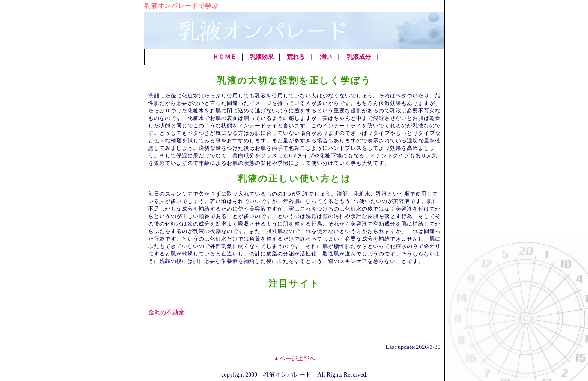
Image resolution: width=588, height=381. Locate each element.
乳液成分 (359, 57)
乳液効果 (262, 57)
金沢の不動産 (166, 312)
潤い (326, 57)
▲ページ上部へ (294, 358)
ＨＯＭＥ (225, 57)
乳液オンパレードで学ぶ (181, 6)
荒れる (296, 57)
